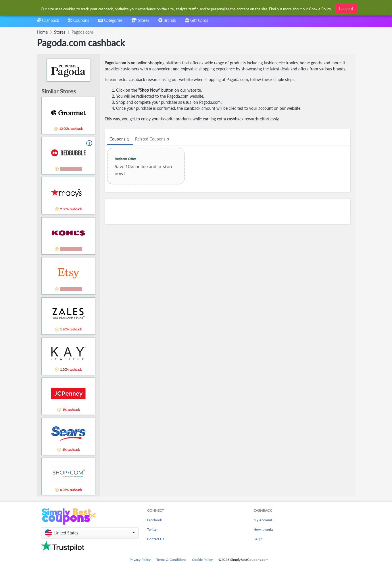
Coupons (120, 139)
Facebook (154, 520)
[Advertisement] (228, 211)
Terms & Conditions (171, 560)
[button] (90, 533)
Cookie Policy (202, 560)
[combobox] (110, 22)
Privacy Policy (140, 560)
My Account (263, 520)
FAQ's (258, 539)
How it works (263, 529)
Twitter (152, 529)
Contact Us (156, 539)
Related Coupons (153, 139)
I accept (346, 8)
